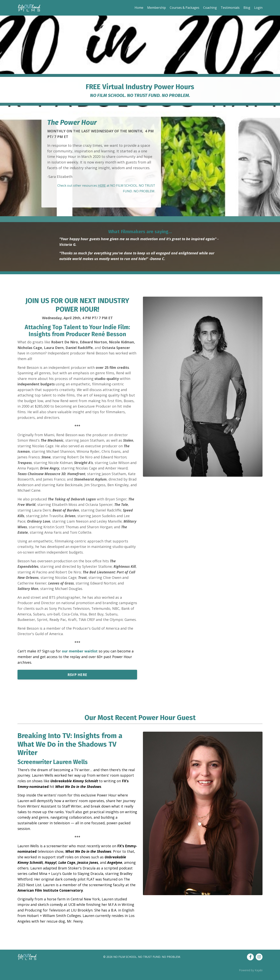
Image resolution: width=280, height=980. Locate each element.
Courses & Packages (185, 8)
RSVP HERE (77, 677)
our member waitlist (80, 654)
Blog (247, 8)
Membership (157, 8)
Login (258, 8)
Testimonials (230, 8)
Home (139, 8)
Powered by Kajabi (251, 974)
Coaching (210, 8)
